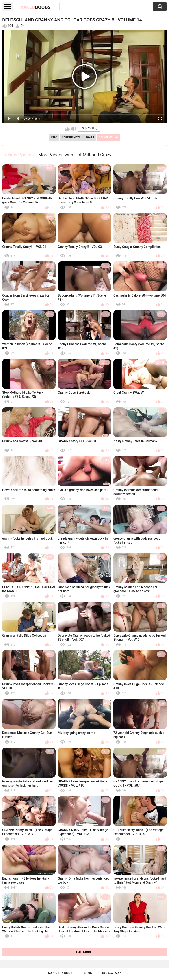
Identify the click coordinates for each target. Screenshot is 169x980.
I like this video (67, 129)
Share (90, 138)
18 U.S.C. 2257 (111, 973)
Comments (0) (108, 138)
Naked (35, 7)
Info (54, 138)
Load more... (85, 952)
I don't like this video (73, 129)
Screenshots (71, 138)
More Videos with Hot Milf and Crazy (75, 155)
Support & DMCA (60, 973)
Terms (87, 973)
